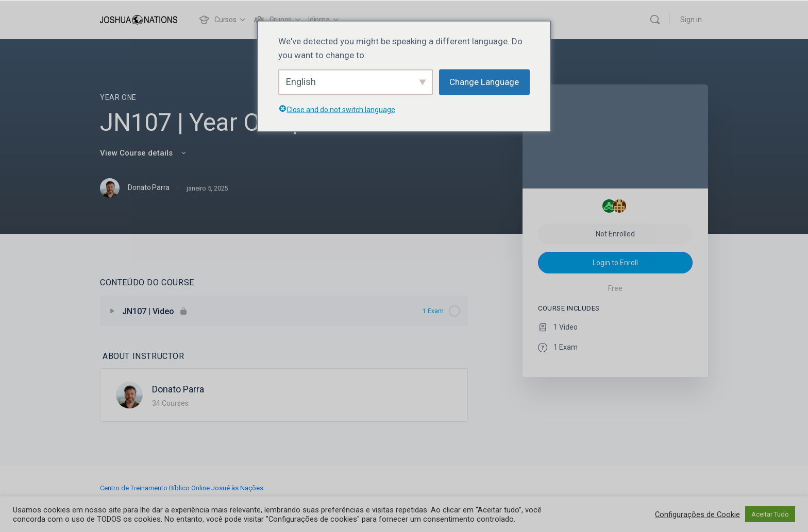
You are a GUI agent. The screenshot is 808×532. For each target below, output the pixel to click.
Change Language (484, 82)
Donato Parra (178, 389)
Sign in (691, 20)
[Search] (655, 20)
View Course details (144, 153)
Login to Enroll (615, 263)
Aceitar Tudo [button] (770, 514)
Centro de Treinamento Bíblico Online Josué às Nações (182, 488)
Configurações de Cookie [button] (697, 514)
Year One (118, 97)
